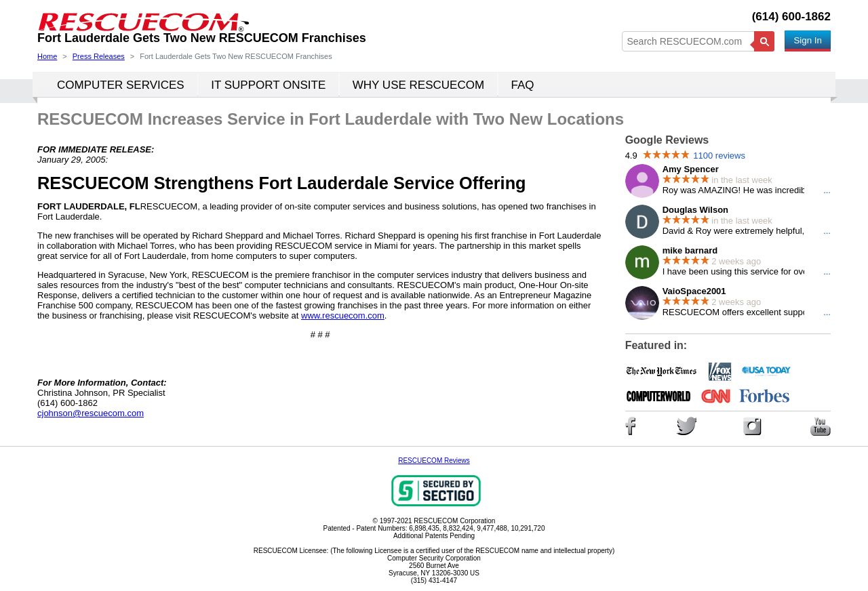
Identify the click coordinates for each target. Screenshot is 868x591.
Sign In (808, 40)
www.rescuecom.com (343, 315)
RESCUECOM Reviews (434, 461)
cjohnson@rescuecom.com (91, 413)
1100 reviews (719, 156)
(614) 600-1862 (791, 17)
